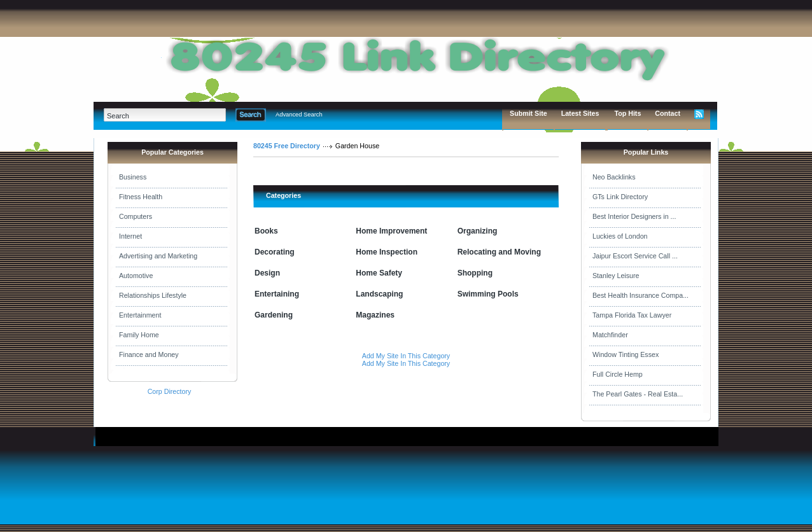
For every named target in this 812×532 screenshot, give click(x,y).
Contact (668, 113)
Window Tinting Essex (626, 354)
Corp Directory (170, 391)
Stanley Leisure (616, 276)
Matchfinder (610, 335)
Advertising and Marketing (158, 256)
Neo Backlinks (614, 177)
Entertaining (277, 294)
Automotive (136, 276)
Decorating (275, 252)
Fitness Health (141, 197)
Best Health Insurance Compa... (640, 295)
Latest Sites (580, 113)
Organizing (478, 231)
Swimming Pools (488, 294)
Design (267, 273)
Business (133, 177)
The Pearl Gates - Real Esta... (638, 394)
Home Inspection (387, 252)
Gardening (274, 315)
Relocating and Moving (499, 252)
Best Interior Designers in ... (634, 216)
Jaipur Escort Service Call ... (635, 256)
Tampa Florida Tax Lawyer (632, 315)
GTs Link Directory (620, 197)
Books (266, 231)
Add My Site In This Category (406, 356)
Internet (130, 236)
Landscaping (379, 294)
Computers (136, 216)
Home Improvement (391, 231)
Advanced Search (299, 115)
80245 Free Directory (287, 146)
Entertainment (140, 315)
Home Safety (379, 273)
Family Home (139, 335)
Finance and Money (149, 354)
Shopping (475, 273)
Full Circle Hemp (618, 374)
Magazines (375, 315)
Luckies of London (620, 236)
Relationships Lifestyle (153, 295)
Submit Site (528, 113)
